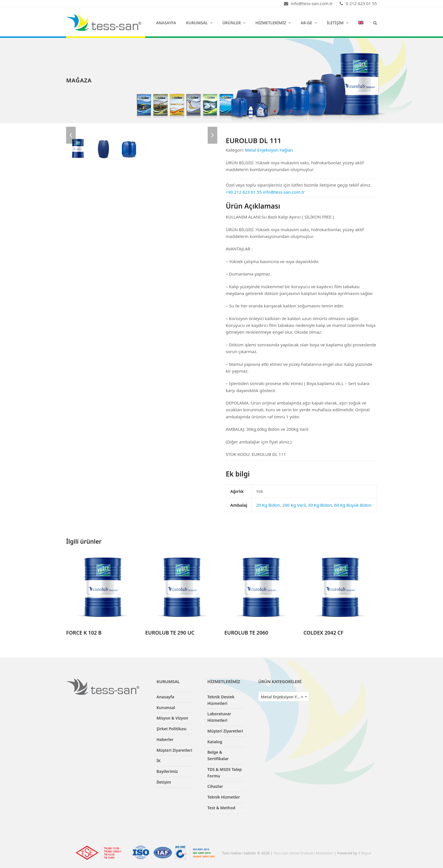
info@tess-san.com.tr (284, 192)
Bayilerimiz (167, 771)
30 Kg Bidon (320, 505)
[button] (375, 23)
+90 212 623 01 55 (244, 192)
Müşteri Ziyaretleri (174, 750)
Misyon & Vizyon (172, 718)
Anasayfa (165, 697)
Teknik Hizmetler (224, 797)
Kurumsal (166, 708)
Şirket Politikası (171, 729)
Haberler (165, 739)
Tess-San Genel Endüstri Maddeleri (303, 853)
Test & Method (221, 808)
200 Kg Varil (294, 505)
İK (158, 761)
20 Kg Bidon (268, 505)
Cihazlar (215, 786)
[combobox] (284, 697)
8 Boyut (365, 853)
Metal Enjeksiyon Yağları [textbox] (284, 697)
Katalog (215, 742)
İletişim (164, 782)
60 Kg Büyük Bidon (353, 505)
